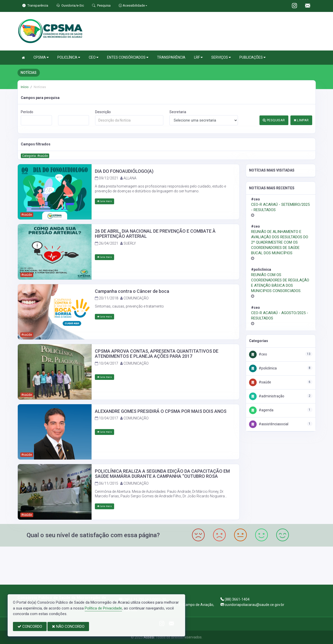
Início (25, 87)
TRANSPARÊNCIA (171, 57)
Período (27, 112)
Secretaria (178, 112)
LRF (198, 57)
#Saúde (260, 382)
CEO (94, 57)
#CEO (258, 354)
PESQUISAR (274, 120)
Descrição (103, 112)
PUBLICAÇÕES (252, 57)
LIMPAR (301, 120)
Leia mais (104, 201)
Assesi (149, 637)
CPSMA (41, 57)
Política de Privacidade (103, 608)
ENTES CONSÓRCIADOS (128, 57)
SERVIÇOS (221, 57)
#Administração (267, 396)
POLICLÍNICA (69, 57)
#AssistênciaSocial (269, 424)
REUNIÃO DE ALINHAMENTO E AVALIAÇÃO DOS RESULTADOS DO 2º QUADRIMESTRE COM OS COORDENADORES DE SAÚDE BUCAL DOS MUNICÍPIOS (280, 242)
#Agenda (261, 410)
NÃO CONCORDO (68, 626)
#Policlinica (263, 368)
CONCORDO (30, 626)
